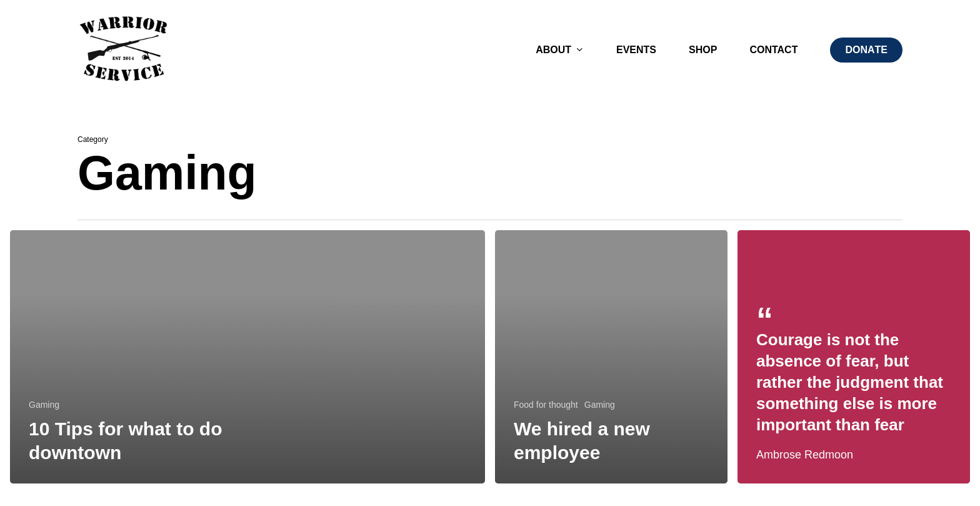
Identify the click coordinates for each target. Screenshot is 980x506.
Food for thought (546, 405)
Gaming (44, 405)
